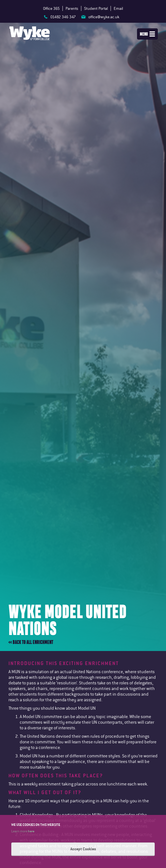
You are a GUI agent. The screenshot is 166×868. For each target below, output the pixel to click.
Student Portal (96, 8)
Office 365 (51, 8)
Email (118, 8)
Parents (72, 8)
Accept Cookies (83, 849)
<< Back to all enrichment (31, 642)
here (31, 831)
